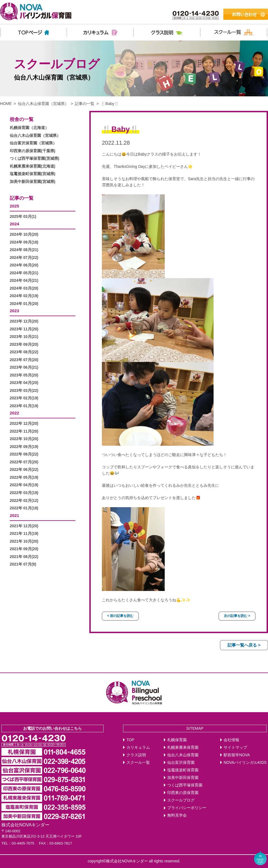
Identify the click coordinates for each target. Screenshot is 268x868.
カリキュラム (138, 747)
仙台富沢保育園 (181, 763)
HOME (6, 104)
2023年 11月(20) (24, 329)
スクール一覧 (138, 763)
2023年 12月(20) (24, 321)
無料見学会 (177, 815)
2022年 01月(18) (24, 508)
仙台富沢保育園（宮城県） (33, 143)
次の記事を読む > (237, 616)
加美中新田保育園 (183, 778)
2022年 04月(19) (24, 485)
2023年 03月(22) (24, 391)
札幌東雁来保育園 (183, 747)
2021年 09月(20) (24, 549)
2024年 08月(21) (24, 250)
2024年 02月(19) (24, 296)
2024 (14, 224)
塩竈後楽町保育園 (183, 770)
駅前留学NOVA (237, 755)
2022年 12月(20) (24, 424)
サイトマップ (235, 747)
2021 (14, 515)
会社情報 (231, 740)
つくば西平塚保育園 (185, 785)
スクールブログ (181, 800)
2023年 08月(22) (24, 352)
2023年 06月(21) (24, 367)
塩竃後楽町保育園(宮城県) (33, 174)
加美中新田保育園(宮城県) (33, 182)
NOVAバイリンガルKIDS (245, 763)
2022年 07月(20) (24, 462)
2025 (14, 206)
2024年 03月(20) (24, 288)
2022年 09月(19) (24, 447)
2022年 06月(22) (24, 470)
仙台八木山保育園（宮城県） (43, 104)
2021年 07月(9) (23, 564)
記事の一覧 (85, 104)
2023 (14, 311)
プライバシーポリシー (187, 808)
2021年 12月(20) (24, 526)
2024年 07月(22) (24, 258)
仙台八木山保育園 (183, 755)
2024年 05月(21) (24, 273)
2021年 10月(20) (24, 541)
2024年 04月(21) (24, 281)
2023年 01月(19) (24, 406)
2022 (14, 413)
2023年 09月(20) (24, 344)
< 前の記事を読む (120, 616)
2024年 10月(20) (24, 234)
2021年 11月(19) (24, 534)
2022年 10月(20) (24, 439)
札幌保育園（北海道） (29, 128)
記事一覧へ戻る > (244, 645)
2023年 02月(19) (24, 398)
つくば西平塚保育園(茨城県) (34, 158)
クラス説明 (136, 755)
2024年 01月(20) (24, 304)
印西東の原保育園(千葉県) (33, 151)
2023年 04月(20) (24, 383)
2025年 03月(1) (23, 217)
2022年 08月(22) (24, 454)
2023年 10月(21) (24, 337)
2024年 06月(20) (24, 265)
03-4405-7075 (23, 843)
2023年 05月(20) (24, 375)
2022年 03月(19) (24, 493)
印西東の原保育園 (183, 793)
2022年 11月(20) (24, 431)
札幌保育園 (177, 740)
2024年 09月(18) (24, 242)
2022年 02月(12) (24, 501)
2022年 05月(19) (24, 477)
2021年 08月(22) (24, 557)
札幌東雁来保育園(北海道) (33, 166)
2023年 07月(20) (24, 360)
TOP (130, 740)
